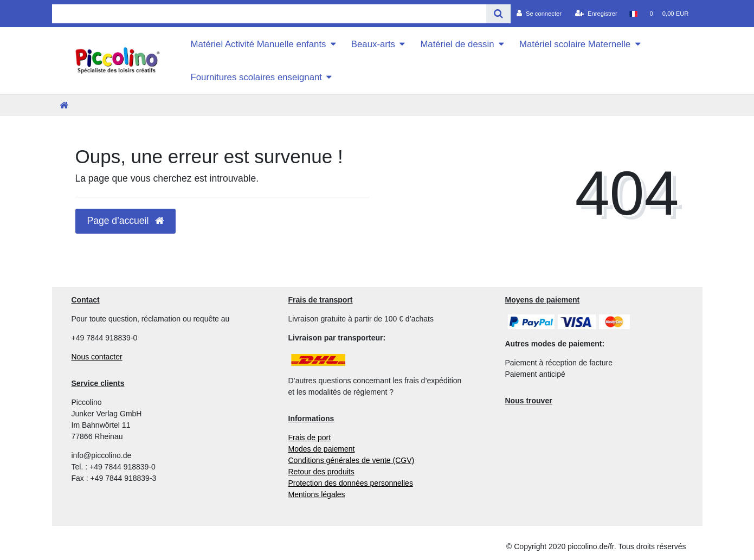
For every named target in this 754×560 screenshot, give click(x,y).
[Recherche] (498, 14)
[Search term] (269, 14)
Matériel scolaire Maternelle (575, 44)
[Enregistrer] (596, 14)
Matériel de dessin (457, 44)
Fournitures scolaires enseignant (256, 77)
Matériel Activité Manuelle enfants (258, 44)
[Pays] (633, 14)
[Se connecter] (539, 14)
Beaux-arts (373, 44)
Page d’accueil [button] (126, 221)
